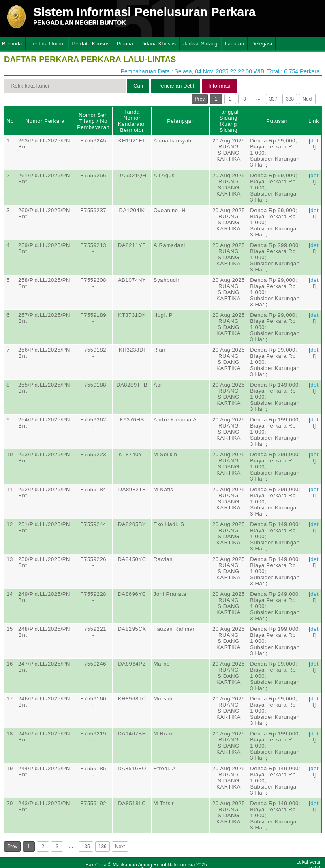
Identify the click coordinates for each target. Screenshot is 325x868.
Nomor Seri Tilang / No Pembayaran (93, 121)
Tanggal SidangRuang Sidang (229, 121)
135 (86, 847)
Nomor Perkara (45, 121)
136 (103, 847)
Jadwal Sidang (200, 44)
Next (307, 99)
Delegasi (262, 44)
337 (273, 99)
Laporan (235, 44)
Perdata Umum (47, 44)
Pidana (125, 44)
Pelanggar (180, 121)
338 (290, 99)
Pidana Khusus (158, 44)
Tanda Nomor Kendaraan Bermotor (132, 121)
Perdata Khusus (91, 44)
